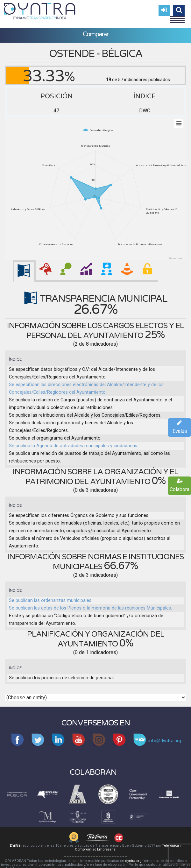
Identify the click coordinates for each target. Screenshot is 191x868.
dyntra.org (133, 861)
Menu (177, 17)
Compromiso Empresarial (96, 849)
